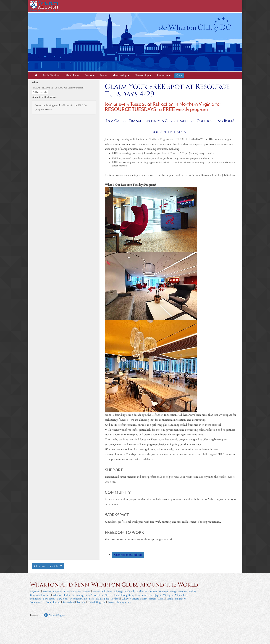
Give (179, 76)
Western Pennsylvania (119, 602)
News (103, 75)
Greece (108, 595)
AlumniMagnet (54, 615)
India (117, 595)
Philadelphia (102, 599)
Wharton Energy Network (173, 592)
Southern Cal (37, 602)
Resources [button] (164, 75)
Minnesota (36, 599)
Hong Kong (128, 595)
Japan (158, 595)
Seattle (170, 599)
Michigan (168, 595)
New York (63, 599)
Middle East (181, 595)
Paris (91, 599)
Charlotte (107, 592)
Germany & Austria (40, 595)
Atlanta (87, 592)
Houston (141, 595)
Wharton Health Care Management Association (78, 595)
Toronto (81, 602)
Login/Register (51, 75)
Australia (57, 592)
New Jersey (49, 599)
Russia (161, 599)
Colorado (130, 592)
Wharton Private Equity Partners (139, 599)
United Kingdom (97, 602)
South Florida (53, 602)
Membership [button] (121, 75)
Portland (115, 599)
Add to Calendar (40, 92)
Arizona (47, 592)
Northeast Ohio (79, 599)
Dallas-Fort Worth (147, 592)
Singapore (180, 599)
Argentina (35, 592)
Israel (150, 595)
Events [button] (89, 75)
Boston (96, 592)
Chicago (119, 592)
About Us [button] (72, 75)
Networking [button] (143, 75)
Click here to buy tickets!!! (48, 566)
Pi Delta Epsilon (73, 592)
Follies (193, 592)
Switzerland (69, 602)
